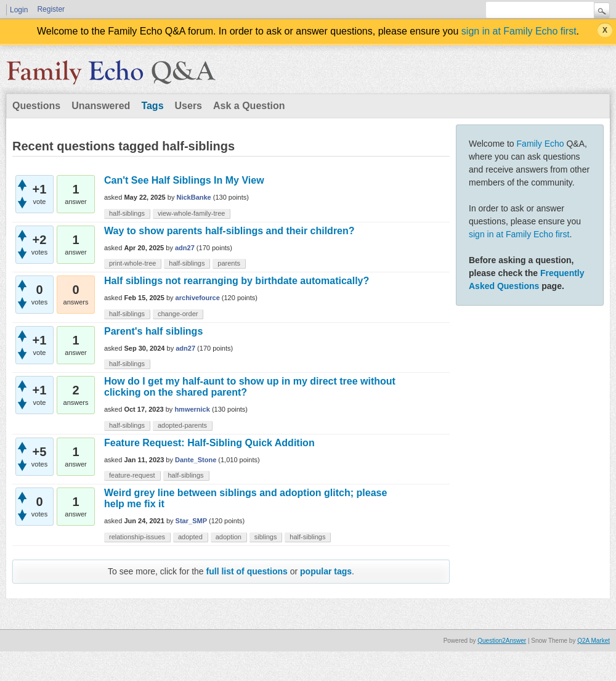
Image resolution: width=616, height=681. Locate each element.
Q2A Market (594, 641)
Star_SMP (191, 521)
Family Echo (541, 144)
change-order (178, 314)
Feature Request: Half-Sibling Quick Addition (209, 443)
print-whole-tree (132, 263)
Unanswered (101, 106)
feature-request (132, 475)
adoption (229, 537)
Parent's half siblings (153, 331)
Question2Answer (502, 641)
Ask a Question (249, 106)
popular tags (326, 571)
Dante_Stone (196, 460)
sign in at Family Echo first (519, 31)
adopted (190, 537)
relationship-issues (137, 537)
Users (188, 106)
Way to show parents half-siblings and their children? (229, 231)
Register (51, 9)
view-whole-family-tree (191, 213)
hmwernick (192, 409)
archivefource (198, 298)
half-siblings (127, 213)
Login (19, 10)
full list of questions (247, 571)
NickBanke (193, 197)
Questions (36, 106)
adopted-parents (182, 425)
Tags (152, 106)
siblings (266, 537)
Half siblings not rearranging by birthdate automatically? (237, 281)
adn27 (185, 248)
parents (229, 263)
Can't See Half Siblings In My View (184, 180)
